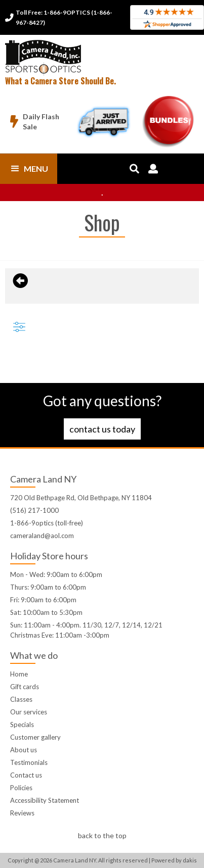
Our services (29, 712)
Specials (22, 725)
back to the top (102, 835)
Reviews (22, 813)
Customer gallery (35, 737)
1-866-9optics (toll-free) (47, 523)
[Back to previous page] (19, 281)
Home (19, 674)
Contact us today (102, 429)
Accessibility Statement (45, 800)
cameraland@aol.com (42, 536)
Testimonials (29, 762)
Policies (21, 788)
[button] (29, 169)
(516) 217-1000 (34, 510)
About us (24, 750)
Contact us (26, 775)
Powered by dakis (174, 860)
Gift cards (25, 687)
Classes (21, 699)
